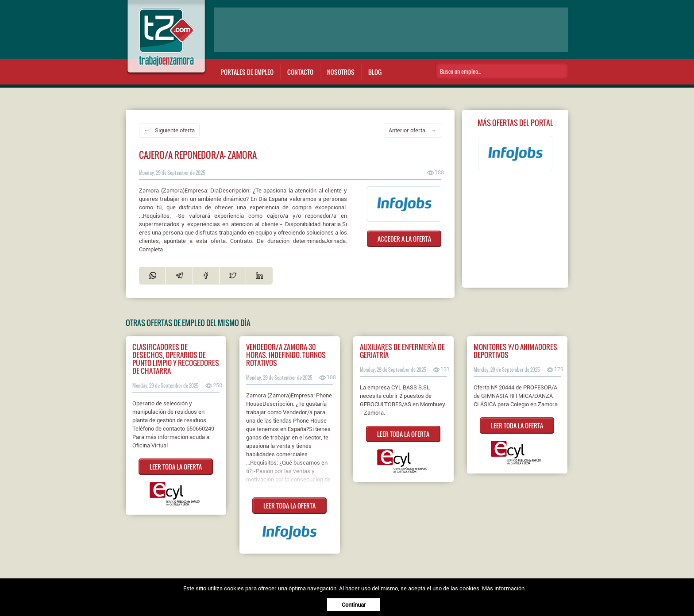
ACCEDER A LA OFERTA (404, 239)
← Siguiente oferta (169, 130)
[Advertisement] (391, 30)
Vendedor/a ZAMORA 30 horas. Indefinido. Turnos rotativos (286, 355)
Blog (375, 72)
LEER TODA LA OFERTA (176, 467)
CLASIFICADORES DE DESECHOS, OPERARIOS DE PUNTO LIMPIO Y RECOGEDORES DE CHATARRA (176, 359)
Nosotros (341, 72)
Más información (503, 588)
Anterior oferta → (413, 130)
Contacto (300, 72)
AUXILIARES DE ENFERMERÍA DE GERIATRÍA (402, 351)
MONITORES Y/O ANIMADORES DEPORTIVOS (515, 351)
